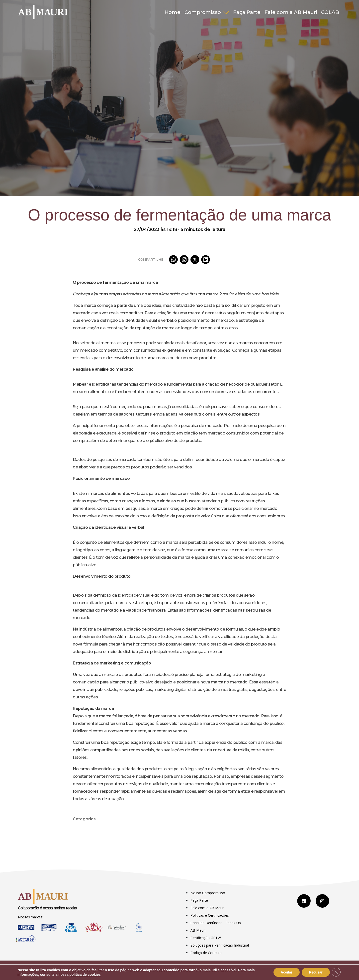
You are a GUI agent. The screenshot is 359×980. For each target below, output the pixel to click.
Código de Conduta (206, 953)
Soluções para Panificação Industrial (220, 945)
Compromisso (203, 12)
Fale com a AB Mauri (291, 12)
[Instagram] (322, 901)
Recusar (315, 972)
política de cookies (85, 975)
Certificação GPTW (206, 938)
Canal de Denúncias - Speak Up (216, 923)
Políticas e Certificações (210, 915)
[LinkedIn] (304, 901)
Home (173, 12)
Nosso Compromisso (208, 893)
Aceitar (285, 972)
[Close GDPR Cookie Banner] (336, 972)
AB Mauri (198, 930)
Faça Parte (247, 12)
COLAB (330, 12)
